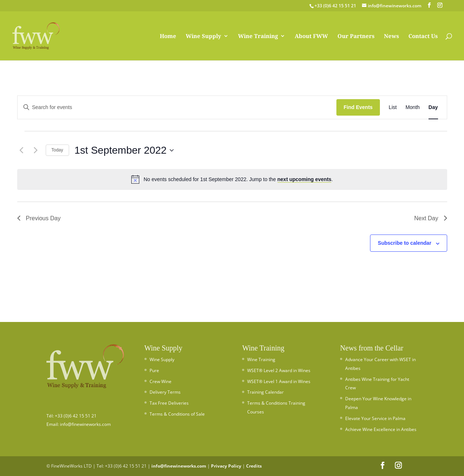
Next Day (431, 218)
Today (57, 150)
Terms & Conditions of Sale (177, 414)
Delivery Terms (165, 392)
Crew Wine (161, 381)
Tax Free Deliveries (169, 403)
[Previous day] (22, 150)
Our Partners (356, 36)
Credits (254, 466)
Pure (154, 370)
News (391, 36)
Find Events (358, 107)
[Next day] (36, 150)
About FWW (311, 36)
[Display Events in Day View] (433, 107)
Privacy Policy (226, 466)
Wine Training (258, 36)
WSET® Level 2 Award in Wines (279, 370)
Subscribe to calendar (404, 243)
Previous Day (39, 218)
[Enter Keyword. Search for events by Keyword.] (177, 107)
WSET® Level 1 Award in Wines (279, 381)
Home (168, 36)
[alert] (232, 179)
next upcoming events (305, 179)
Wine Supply (203, 36)
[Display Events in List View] (393, 107)
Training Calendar (265, 392)
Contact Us (423, 36)
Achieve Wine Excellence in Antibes (381, 429)
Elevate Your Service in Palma (375, 418)
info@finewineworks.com (179, 466)
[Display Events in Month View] (413, 107)
